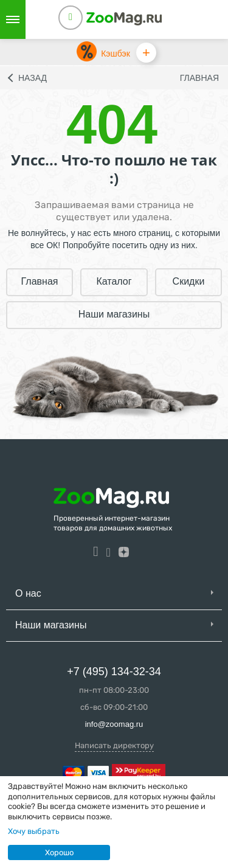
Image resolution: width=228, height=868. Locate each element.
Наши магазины (114, 314)
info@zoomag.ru (114, 724)
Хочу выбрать (34, 831)
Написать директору (114, 745)
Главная (199, 78)
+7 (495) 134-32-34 (114, 672)
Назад (33, 78)
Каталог (114, 281)
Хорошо (59, 852)
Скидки (189, 281)
